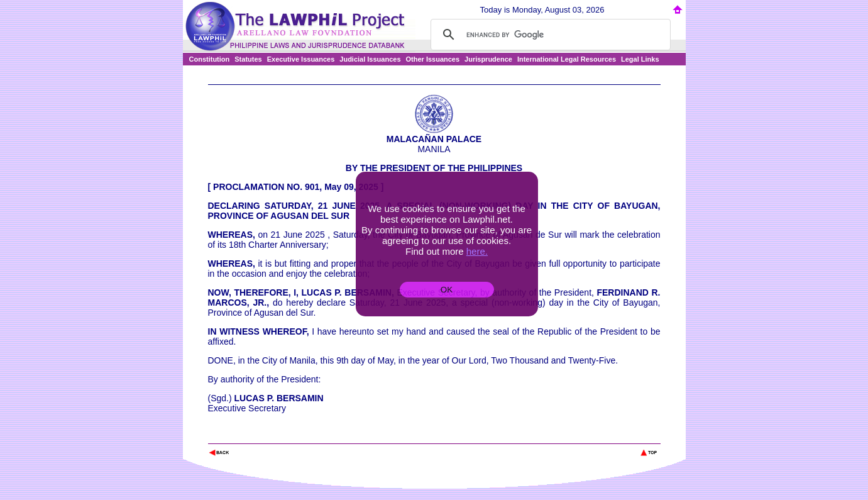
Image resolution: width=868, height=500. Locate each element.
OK (447, 290)
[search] (549, 35)
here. (477, 251)
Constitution (210, 59)
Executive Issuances (301, 59)
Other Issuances (433, 59)
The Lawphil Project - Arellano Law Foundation (273, 436)
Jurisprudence (488, 59)
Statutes (248, 59)
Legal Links (640, 59)
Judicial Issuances (370, 59)
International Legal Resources (567, 59)
